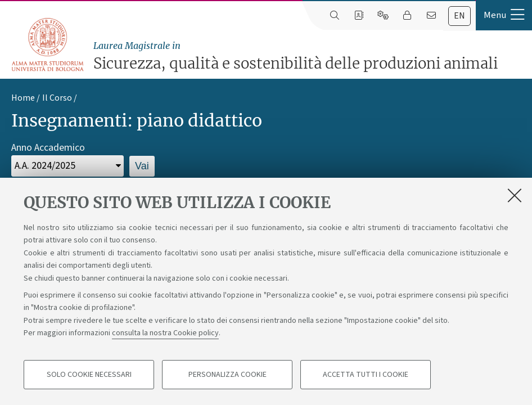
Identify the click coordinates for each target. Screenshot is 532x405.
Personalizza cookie (227, 375)
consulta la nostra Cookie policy (165, 333)
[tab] (459, 16)
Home (23, 98)
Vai (142, 166)
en (459, 16)
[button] (504, 15)
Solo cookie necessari (89, 375)
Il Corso (57, 98)
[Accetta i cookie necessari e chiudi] (515, 195)
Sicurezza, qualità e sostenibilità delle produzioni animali (310, 56)
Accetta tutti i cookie (366, 375)
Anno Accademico (48, 148)
